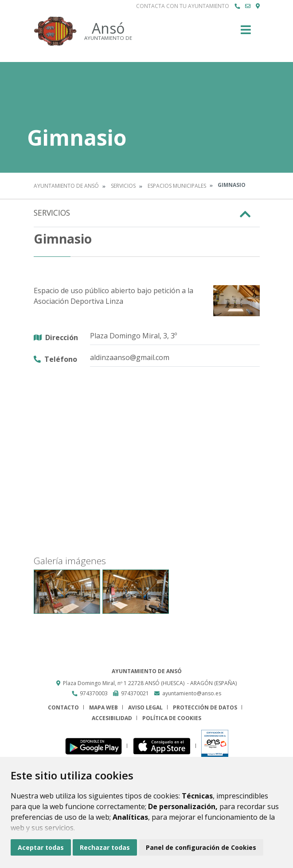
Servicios (123, 186)
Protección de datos (205, 707)
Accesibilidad (112, 718)
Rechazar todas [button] (105, 847)
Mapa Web (104, 707)
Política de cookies (172, 718)
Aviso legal (145, 707)
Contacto (63, 707)
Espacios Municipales (177, 186)
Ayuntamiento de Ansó (66, 186)
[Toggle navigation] (246, 33)
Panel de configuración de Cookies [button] (201, 847)
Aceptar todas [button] (41, 847)
